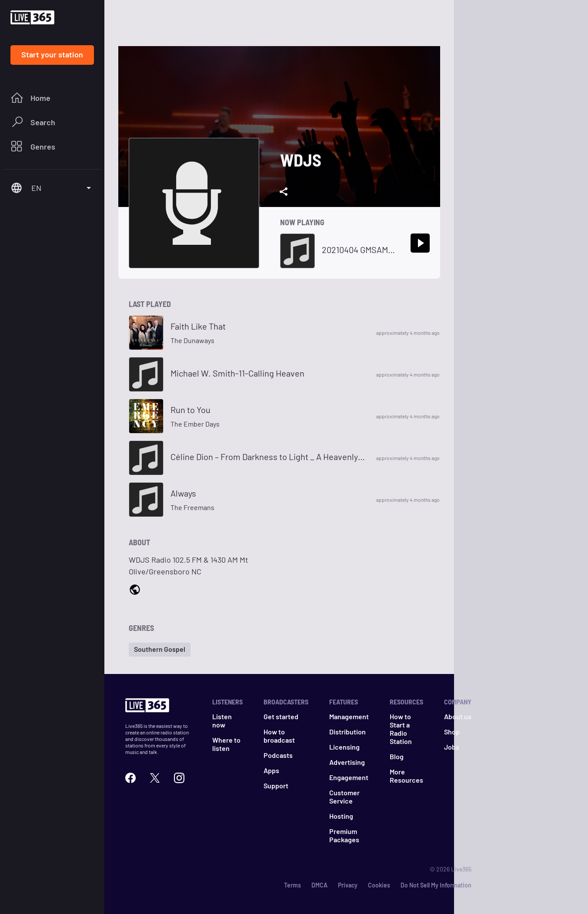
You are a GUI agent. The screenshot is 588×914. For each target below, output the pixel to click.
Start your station (52, 54)
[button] (160, 650)
